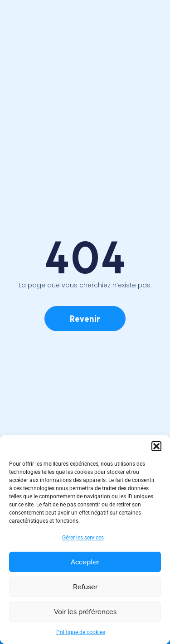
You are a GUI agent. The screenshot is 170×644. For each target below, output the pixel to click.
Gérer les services (83, 538)
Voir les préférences (85, 612)
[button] (156, 446)
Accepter (85, 562)
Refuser (85, 587)
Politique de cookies (81, 632)
